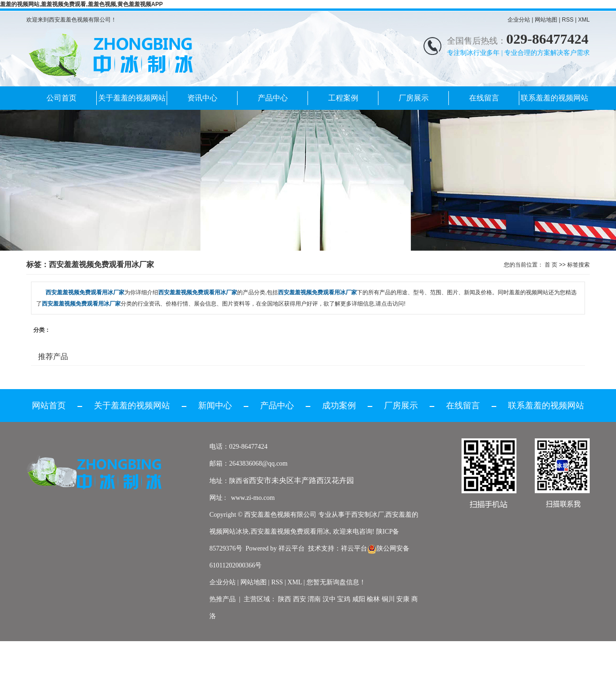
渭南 (314, 599)
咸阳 (359, 599)
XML (584, 20)
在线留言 (484, 98)
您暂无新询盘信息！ (336, 582)
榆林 (373, 599)
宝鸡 (344, 599)
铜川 (388, 599)
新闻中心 (215, 406)
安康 (403, 599)
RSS (568, 20)
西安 (300, 599)
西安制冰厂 (368, 515)
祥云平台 (292, 548)
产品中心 (273, 98)
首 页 (551, 265)
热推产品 (223, 599)
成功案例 (339, 406)
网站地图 (546, 20)
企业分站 (519, 20)
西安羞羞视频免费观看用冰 (290, 532)
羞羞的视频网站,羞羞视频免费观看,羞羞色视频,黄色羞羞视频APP (81, 4)
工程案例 (343, 98)
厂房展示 (414, 98)
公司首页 (62, 98)
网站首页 (49, 406)
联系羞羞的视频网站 (554, 98)
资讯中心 (202, 98)
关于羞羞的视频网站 (132, 98)
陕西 (285, 599)
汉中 (329, 599)
